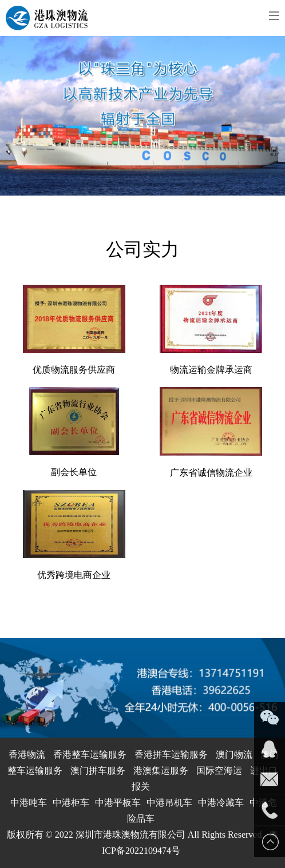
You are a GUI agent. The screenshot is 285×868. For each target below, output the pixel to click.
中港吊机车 (169, 803)
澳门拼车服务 (98, 771)
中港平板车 (118, 803)
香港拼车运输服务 (171, 754)
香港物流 (27, 754)
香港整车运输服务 (90, 754)
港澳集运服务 (161, 771)
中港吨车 (29, 803)
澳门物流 (234, 754)
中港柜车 (71, 803)
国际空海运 (219, 771)
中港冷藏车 (221, 803)
